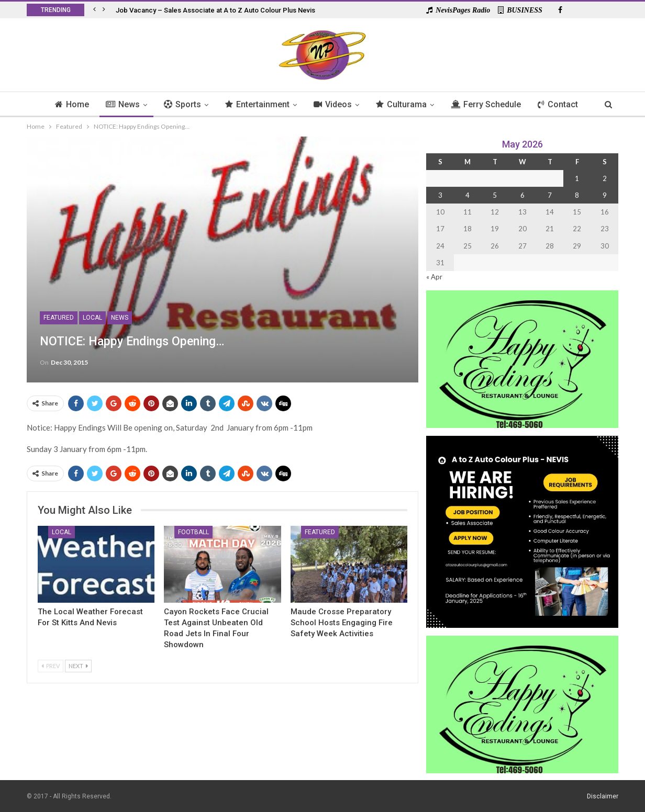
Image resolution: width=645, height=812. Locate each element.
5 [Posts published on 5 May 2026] (495, 195)
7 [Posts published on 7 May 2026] (550, 195)
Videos (333, 104)
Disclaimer (603, 796)
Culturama (403, 104)
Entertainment (256, 104)
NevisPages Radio (458, 10)
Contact (563, 104)
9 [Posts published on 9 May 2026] (605, 195)
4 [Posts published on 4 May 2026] (468, 195)
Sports (180, 104)
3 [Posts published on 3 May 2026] (440, 195)
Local (92, 318)
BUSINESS (520, 10)
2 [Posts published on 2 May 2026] (605, 178)
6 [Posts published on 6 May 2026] (522, 195)
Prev (51, 666)
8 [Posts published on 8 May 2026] (577, 195)
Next (78, 666)
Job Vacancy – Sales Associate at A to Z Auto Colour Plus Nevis (215, 10)
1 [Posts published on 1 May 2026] (577, 178)
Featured (59, 318)
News (119, 104)
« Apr (434, 277)
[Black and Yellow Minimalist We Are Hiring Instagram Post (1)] (522, 531)
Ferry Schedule (490, 104)
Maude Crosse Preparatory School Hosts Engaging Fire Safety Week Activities (342, 623)
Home (66, 104)
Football (193, 532)
